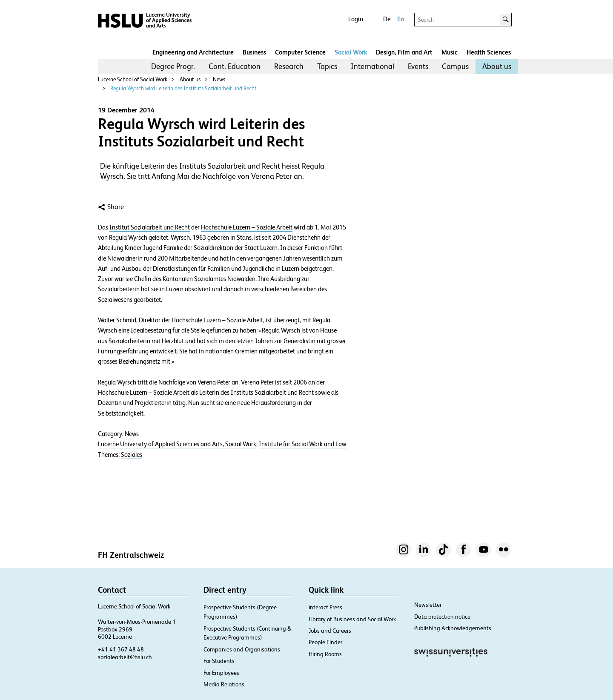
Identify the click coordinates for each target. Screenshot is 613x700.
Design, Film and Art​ (404, 52)
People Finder (325, 642)
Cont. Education (235, 66)
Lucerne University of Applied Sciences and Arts (160, 444)
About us (497, 66)
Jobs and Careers (330, 631)
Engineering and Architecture (193, 52)
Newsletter (428, 605)
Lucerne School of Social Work (133, 79)
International (372, 66)
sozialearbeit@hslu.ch (125, 657)
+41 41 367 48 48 (121, 649)
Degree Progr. (173, 66)
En (401, 19)
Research (289, 66)
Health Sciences (489, 52)
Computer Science (300, 52)
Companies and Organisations (242, 649)
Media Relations (224, 684)
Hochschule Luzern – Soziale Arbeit (247, 227)
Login (356, 19)
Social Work (351, 52)
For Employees (221, 673)
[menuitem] (173, 66)
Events (418, 66)
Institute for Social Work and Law (302, 444)
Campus (455, 66)
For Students (219, 661)
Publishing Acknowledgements (453, 628)
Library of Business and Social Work (352, 619)
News (219, 79)
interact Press (325, 607)
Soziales (132, 455)
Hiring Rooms (325, 654)
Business (254, 52)
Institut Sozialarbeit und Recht (150, 227)
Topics (327, 66)
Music (450, 52)
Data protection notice (442, 617)
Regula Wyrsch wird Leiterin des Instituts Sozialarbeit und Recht (183, 88)
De (387, 19)
